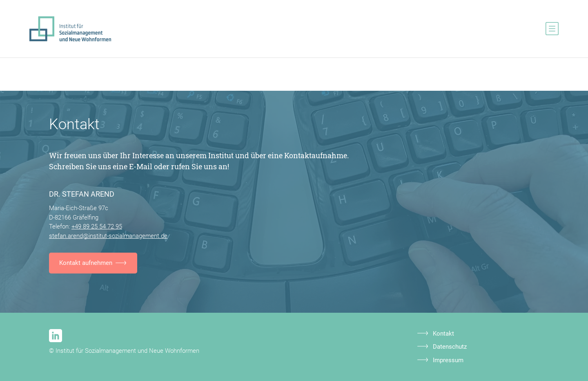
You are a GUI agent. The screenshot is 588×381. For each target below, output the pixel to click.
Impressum (448, 360)
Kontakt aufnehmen (86, 263)
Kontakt (443, 334)
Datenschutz (450, 347)
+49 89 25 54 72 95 (97, 226)
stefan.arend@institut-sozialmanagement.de (108, 236)
